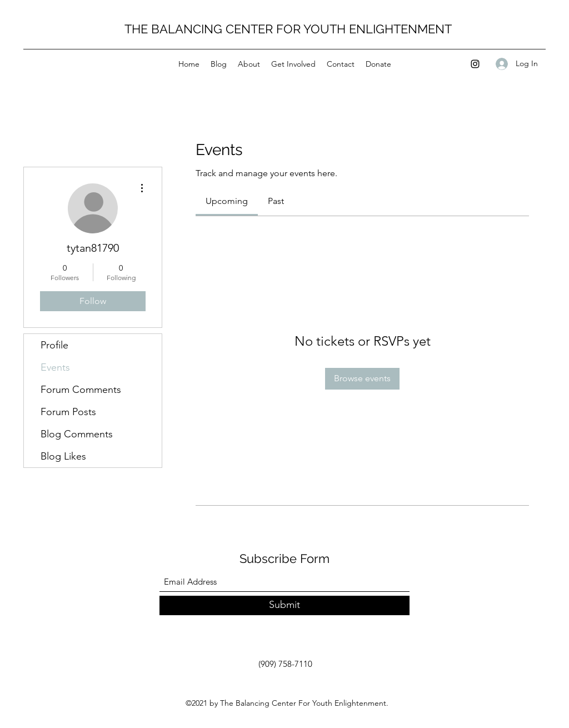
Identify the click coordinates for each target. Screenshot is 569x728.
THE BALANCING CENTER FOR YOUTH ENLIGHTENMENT (288, 29)
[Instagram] (475, 64)
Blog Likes (63, 456)
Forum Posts (68, 412)
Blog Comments (77, 434)
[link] (227, 201)
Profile (54, 345)
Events (55, 367)
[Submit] (284, 605)
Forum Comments (81, 390)
